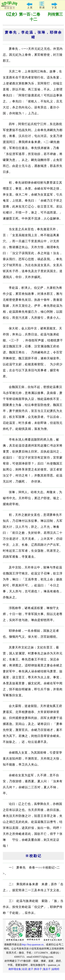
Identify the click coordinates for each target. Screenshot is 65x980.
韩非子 (38, 969)
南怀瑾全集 (15, 969)
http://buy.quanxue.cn (33, 944)
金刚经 (56, 969)
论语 (25, 969)
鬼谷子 (47, 969)
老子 (31, 969)
